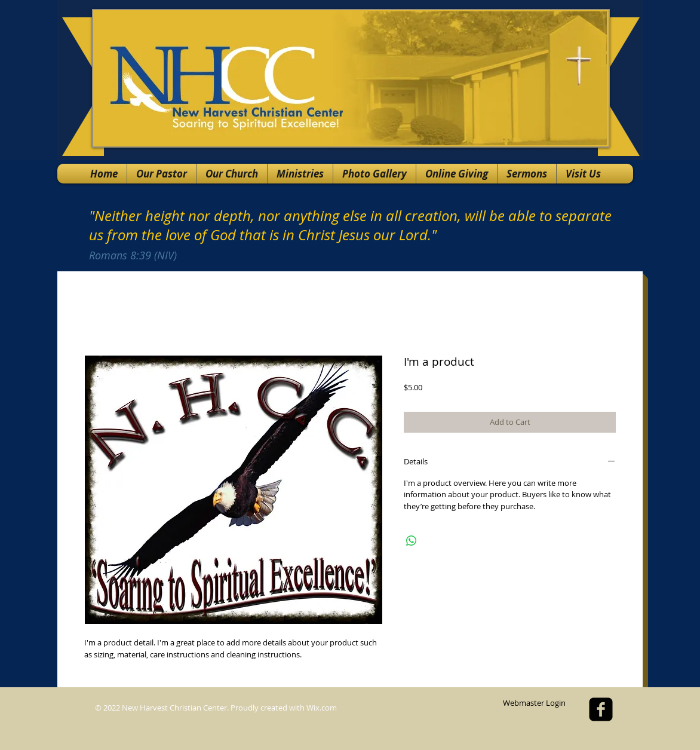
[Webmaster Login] (534, 703)
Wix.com (322, 708)
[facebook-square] (601, 709)
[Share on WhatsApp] (412, 541)
